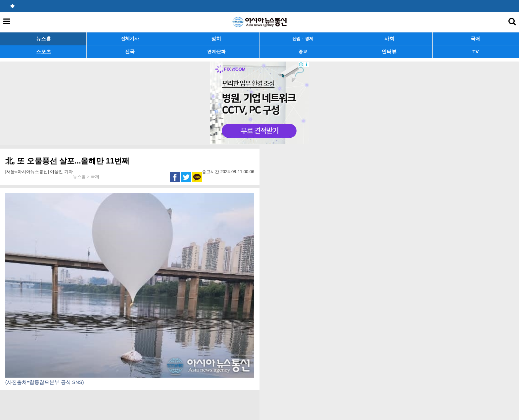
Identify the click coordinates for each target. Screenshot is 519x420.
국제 (476, 39)
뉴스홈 (44, 39)
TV (475, 51)
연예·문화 (216, 51)
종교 (303, 51)
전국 (130, 51)
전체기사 (130, 39)
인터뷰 (389, 51)
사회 (389, 39)
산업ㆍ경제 (303, 39)
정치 (216, 39)
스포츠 (44, 51)
